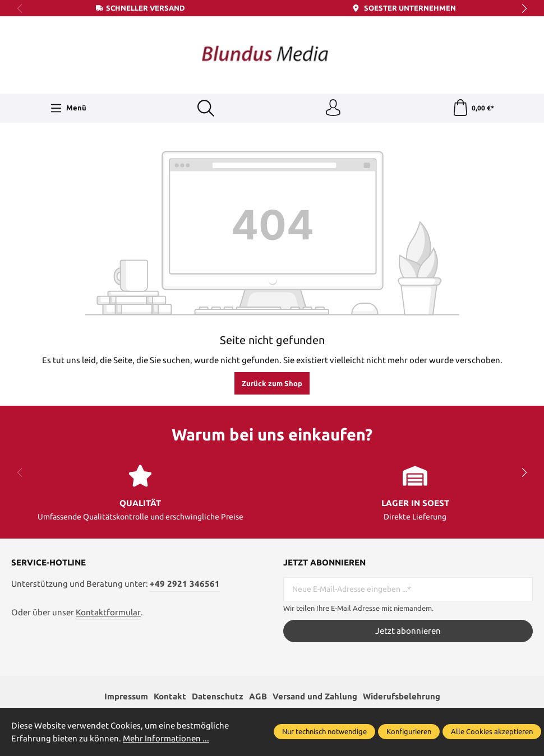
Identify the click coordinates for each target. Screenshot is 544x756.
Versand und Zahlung (315, 696)
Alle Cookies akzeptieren (492, 731)
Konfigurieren (409, 731)
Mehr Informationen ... (166, 738)
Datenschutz (218, 696)
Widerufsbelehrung (402, 696)
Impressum (126, 696)
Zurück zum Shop (272, 383)
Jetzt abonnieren (408, 631)
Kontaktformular (108, 612)
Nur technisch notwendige (324, 731)
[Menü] (68, 108)
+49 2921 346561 (185, 584)
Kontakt (170, 696)
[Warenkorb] (473, 108)
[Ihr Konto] (333, 108)
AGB (258, 696)
